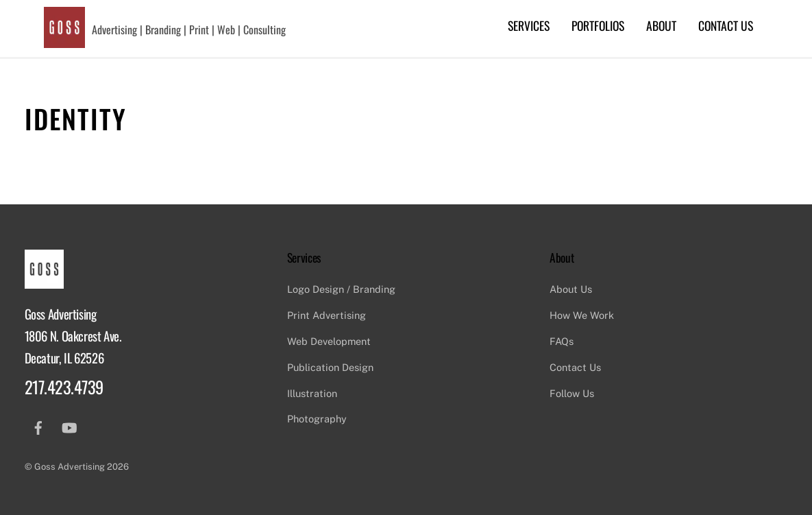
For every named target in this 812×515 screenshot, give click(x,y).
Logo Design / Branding (341, 289)
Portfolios (598, 25)
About (661, 25)
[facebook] (38, 426)
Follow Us (572, 393)
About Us (571, 289)
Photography (317, 419)
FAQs (562, 341)
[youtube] (69, 426)
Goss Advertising (70, 467)
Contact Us (726, 25)
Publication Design (330, 367)
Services (529, 25)
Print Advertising (327, 315)
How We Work (582, 315)
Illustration (312, 393)
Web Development (329, 341)
